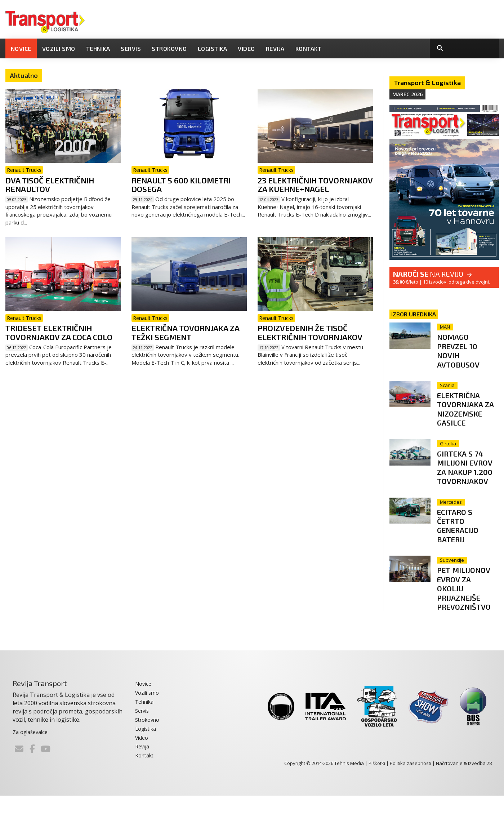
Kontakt (309, 48)
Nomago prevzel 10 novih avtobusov (464, 350)
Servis (131, 48)
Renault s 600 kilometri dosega (181, 184)
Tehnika (98, 48)
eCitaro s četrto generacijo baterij (464, 543)
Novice (21, 48)
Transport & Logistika (427, 83)
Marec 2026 (407, 94)
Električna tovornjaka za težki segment (185, 332)
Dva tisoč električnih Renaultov (50, 184)
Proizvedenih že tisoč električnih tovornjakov (310, 332)
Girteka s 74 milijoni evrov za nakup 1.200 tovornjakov (469, 481)
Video (246, 48)
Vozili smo (59, 48)
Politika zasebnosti (411, 791)
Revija (275, 48)
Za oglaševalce (30, 759)
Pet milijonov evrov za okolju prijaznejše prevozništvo (470, 611)
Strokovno (169, 48)
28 (489, 791)
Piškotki (377, 791)
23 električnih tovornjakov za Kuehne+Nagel (315, 184)
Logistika (213, 48)
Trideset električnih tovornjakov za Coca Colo (59, 332)
